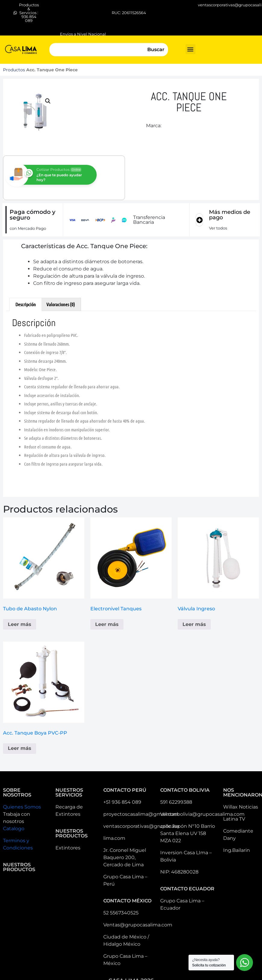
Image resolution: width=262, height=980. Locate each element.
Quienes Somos (22, 807)
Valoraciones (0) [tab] (61, 304)
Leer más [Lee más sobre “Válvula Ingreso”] (194, 624)
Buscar (156, 49)
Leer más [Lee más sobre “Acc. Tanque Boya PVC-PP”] (20, 748)
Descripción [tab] (26, 304)
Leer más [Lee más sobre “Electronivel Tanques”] (107, 624)
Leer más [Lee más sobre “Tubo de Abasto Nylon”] (20, 624)
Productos (14, 70)
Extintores (68, 848)
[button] (190, 49)
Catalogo (14, 829)
